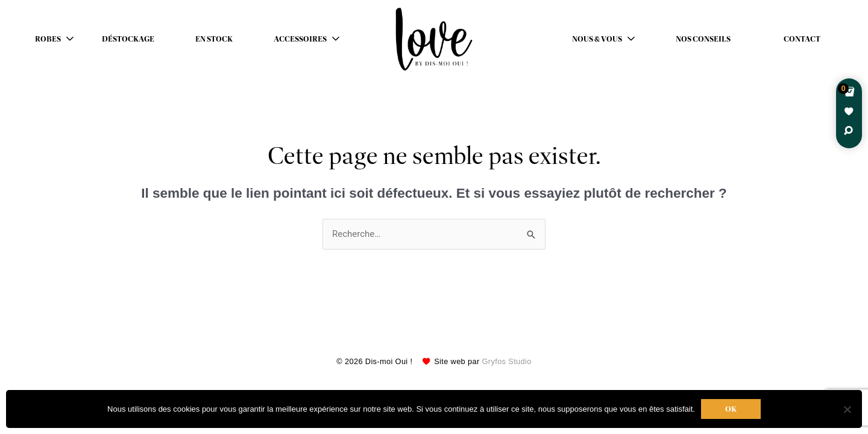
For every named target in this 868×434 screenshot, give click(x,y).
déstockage (128, 39)
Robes (48, 39)
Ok (731, 409)
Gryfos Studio (507, 361)
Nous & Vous (597, 39)
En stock (214, 39)
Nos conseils (703, 39)
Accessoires (300, 39)
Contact (802, 39)
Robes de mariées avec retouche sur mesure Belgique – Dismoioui (434, 39)
